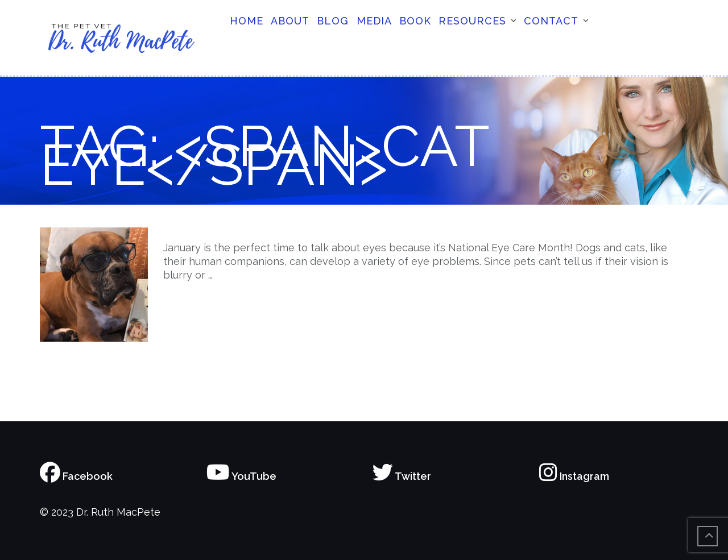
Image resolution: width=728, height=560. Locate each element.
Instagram (574, 476)
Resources (472, 21)
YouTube (241, 476)
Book (415, 21)
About (290, 21)
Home (247, 21)
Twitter (402, 476)
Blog (333, 21)
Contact (551, 21)
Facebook (76, 476)
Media (374, 21)
